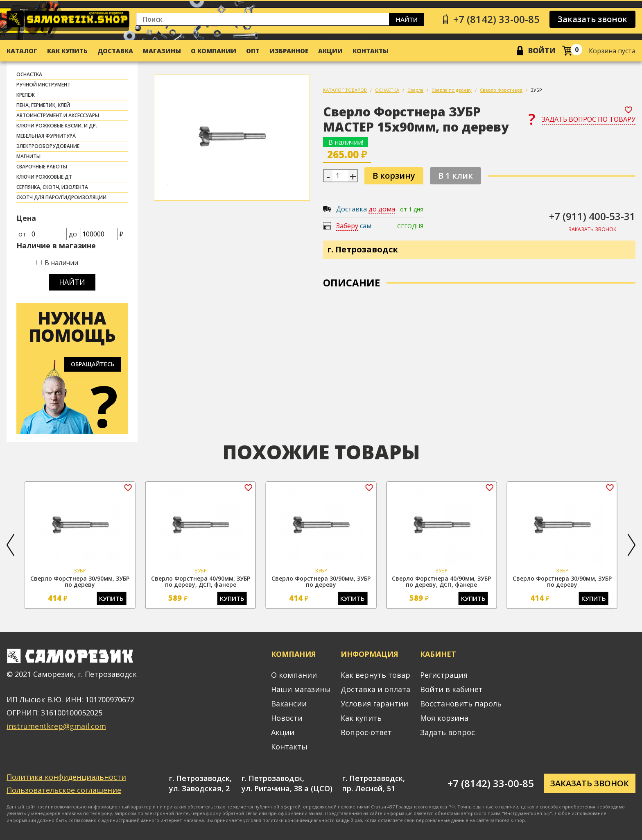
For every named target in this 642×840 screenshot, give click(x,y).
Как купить (67, 51)
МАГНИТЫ (28, 156)
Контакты (371, 51)
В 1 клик (456, 176)
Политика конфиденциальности (66, 777)
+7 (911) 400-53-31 (592, 216)
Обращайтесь (93, 364)
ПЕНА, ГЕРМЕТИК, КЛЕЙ (43, 105)
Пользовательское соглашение (64, 790)
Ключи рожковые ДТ (44, 177)
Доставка (115, 51)
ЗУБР (536, 90)
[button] (10, 545)
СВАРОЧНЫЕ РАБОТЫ (42, 167)
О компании (214, 51)
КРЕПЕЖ (26, 95)
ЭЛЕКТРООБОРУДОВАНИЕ (48, 146)
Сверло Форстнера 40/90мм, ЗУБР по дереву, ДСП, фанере (201, 581)
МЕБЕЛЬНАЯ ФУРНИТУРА (46, 136)
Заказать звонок (592, 19)
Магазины (162, 51)
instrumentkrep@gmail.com (56, 726)
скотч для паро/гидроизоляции (61, 197)
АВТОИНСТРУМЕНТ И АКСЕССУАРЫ (58, 115)
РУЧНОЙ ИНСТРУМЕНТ (43, 85)
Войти (542, 50)
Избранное (289, 51)
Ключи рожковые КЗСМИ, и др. (57, 126)
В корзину (394, 176)
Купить (111, 598)
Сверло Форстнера (501, 90)
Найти (407, 19)
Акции (330, 51)
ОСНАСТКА (29, 74)
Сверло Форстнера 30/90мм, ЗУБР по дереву (80, 581)
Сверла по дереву (452, 90)
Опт (253, 51)
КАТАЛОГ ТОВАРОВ (345, 90)
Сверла (415, 90)
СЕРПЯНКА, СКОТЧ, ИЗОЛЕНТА (52, 187)
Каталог (22, 51)
